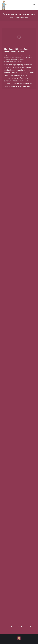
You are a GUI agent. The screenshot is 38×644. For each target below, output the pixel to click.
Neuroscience (14, 59)
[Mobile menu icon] (34, 5)
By (8, 61)
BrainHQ (25, 57)
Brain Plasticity (26, 55)
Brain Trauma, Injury (17, 57)
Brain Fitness (18, 55)
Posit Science (22, 59)
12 (30, 627)
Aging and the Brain (9, 55)
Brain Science (7, 57)
